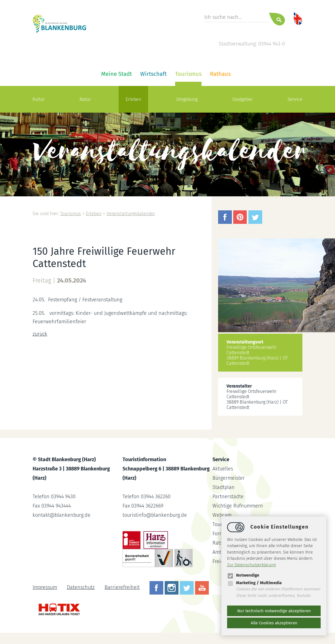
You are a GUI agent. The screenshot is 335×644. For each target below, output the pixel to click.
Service (295, 99)
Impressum (45, 587)
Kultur (39, 99)
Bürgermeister (229, 478)
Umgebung (187, 99)
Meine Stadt (116, 74)
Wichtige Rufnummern (238, 506)
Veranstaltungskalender (131, 214)
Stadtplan (224, 487)
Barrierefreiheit (122, 587)
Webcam (222, 515)
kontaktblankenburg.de (62, 515)
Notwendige (243, 575)
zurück (40, 334)
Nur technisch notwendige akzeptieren (274, 611)
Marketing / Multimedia (254, 583)
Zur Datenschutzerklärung (252, 565)
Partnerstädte (228, 497)
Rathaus (220, 74)
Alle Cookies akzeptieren (274, 623)
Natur (85, 99)
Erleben (133, 99)
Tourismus (188, 74)
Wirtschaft (153, 74)
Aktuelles (223, 469)
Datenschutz (81, 587)
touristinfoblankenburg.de (155, 515)
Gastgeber (243, 99)
